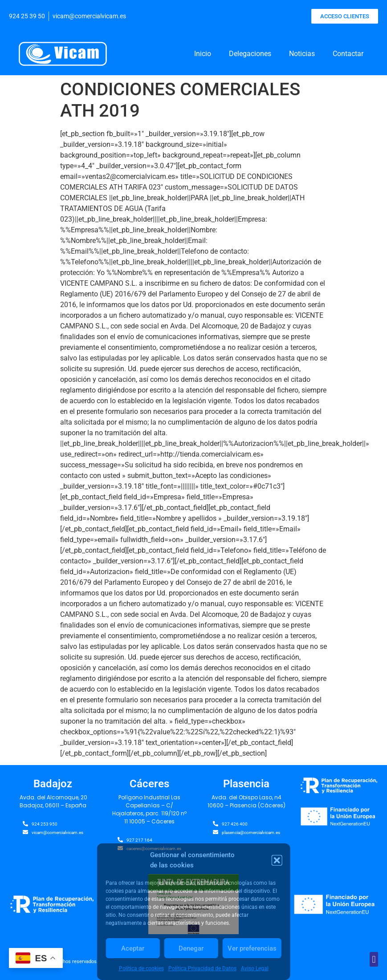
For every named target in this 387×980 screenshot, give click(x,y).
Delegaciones (250, 54)
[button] (277, 860)
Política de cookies (141, 968)
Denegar (191, 948)
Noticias (302, 54)
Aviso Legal (255, 968)
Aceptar (133, 948)
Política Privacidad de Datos (202, 968)
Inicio (203, 54)
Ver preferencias (252, 948)
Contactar (348, 54)
